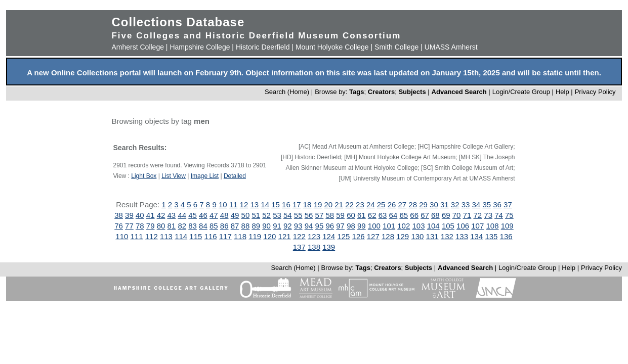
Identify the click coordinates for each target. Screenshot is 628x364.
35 (487, 204)
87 (235, 226)
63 (383, 215)
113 (166, 236)
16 (286, 204)
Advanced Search (459, 92)
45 (193, 215)
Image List (205, 176)
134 (476, 236)
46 (203, 215)
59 (340, 215)
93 (298, 226)
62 (372, 215)
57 (320, 215)
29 (423, 204)
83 (193, 226)
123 (314, 236)
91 (277, 226)
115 (196, 236)
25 (381, 204)
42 (161, 215)
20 (328, 204)
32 (455, 204)
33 (466, 204)
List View (174, 176)
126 (359, 236)
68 (435, 215)
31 (445, 204)
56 (309, 215)
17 (297, 204)
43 (172, 215)
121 (285, 236)
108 (492, 226)
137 (299, 247)
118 (240, 236)
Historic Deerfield (263, 47)
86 (224, 226)
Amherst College (138, 47)
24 (371, 204)
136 (506, 236)
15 (276, 204)
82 (182, 226)
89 (256, 226)
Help (562, 92)
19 (318, 204)
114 (181, 236)
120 (269, 236)
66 (414, 215)
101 (389, 226)
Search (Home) (287, 92)
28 (413, 204)
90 (266, 226)
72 (477, 215)
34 (476, 204)
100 (374, 226)
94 (309, 226)
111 (137, 236)
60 (351, 215)
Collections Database (178, 22)
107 (477, 226)
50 (246, 215)
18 (307, 204)
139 (329, 247)
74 (499, 215)
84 (203, 226)
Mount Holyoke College (332, 47)
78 (140, 226)
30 (434, 204)
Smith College (396, 47)
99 (362, 226)
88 (246, 226)
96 (330, 226)
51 (256, 215)
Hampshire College (200, 47)
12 (244, 204)
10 (223, 204)
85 (214, 226)
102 (404, 226)
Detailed (235, 176)
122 (299, 236)
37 (508, 204)
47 (214, 215)
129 (403, 236)
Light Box (144, 176)
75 (509, 215)
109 (507, 226)
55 (298, 215)
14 (265, 204)
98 (351, 226)
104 (433, 226)
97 (340, 226)
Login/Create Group (522, 92)
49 (235, 215)
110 (122, 236)
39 (129, 215)
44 (182, 215)
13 (254, 204)
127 (373, 236)
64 (393, 215)
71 (467, 215)
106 (463, 226)
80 (161, 226)
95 (320, 226)
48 (224, 215)
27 (403, 204)
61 (362, 215)
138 (314, 247)
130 (417, 236)
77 (129, 226)
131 (432, 236)
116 (211, 236)
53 (277, 215)
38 (119, 215)
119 (255, 236)
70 (457, 215)
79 (151, 226)
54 (288, 215)
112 (152, 236)
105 (448, 226)
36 (497, 204)
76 (119, 226)
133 (462, 236)
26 (392, 204)
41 (151, 215)
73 (488, 215)
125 (343, 236)
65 (404, 215)
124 (329, 236)
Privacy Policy (595, 92)
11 (234, 204)
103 (418, 226)
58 (330, 215)
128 (388, 236)
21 (339, 204)
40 (140, 215)
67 (425, 215)
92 (288, 226)
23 (360, 204)
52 (266, 215)
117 (225, 236)
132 (447, 236)
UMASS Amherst (451, 47)
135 (491, 236)
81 (172, 226)
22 (349, 204)
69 (446, 215)
